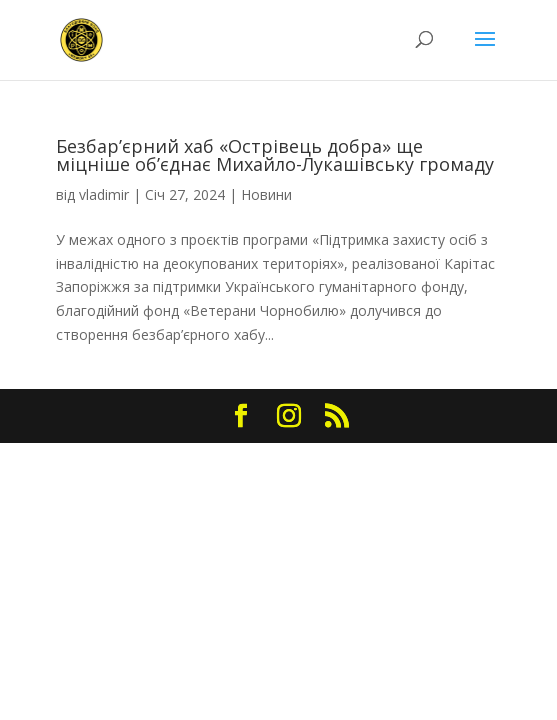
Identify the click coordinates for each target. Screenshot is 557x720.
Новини (266, 194)
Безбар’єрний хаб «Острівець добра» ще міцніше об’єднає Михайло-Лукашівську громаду (275, 155)
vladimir (104, 194)
